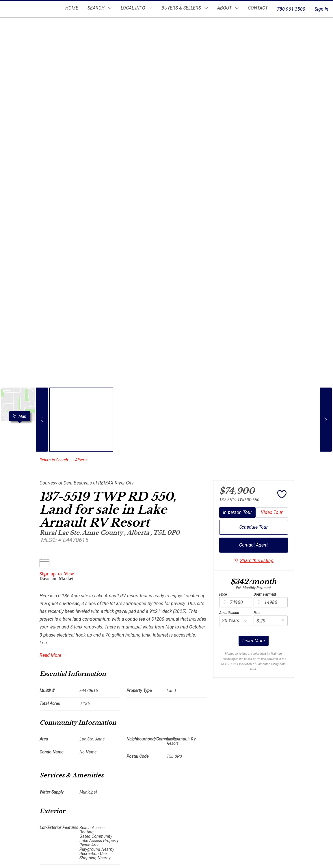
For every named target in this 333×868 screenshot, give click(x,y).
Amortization (229, 613)
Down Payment (265, 594)
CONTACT (258, 8)
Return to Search (54, 460)
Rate (257, 613)
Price (223, 594)
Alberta (81, 460)
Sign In (321, 9)
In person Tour (237, 512)
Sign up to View (57, 573)
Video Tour (272, 512)
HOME (72, 8)
